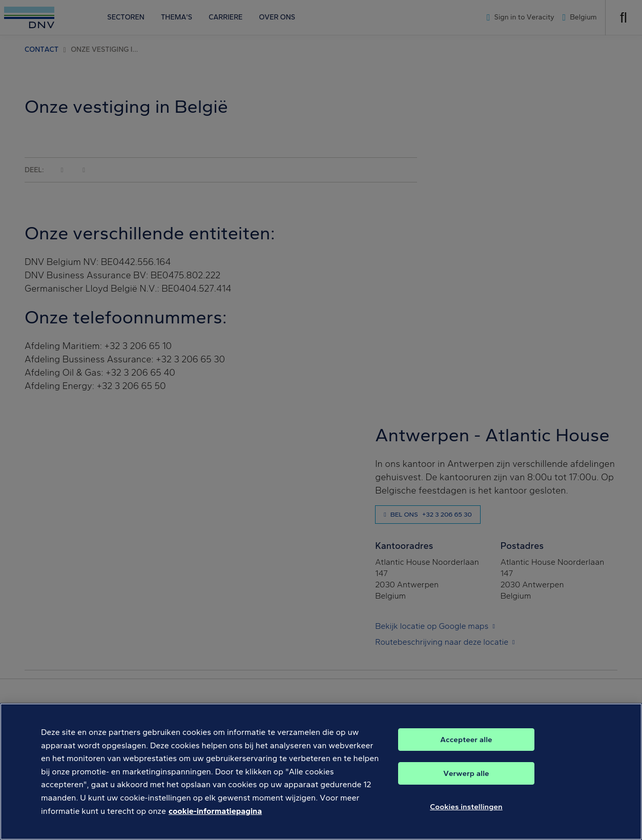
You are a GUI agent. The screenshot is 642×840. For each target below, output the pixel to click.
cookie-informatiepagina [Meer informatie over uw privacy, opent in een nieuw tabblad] (215, 811)
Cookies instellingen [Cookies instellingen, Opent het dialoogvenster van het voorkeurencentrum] (466, 807)
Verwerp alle (466, 773)
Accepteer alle (466, 740)
